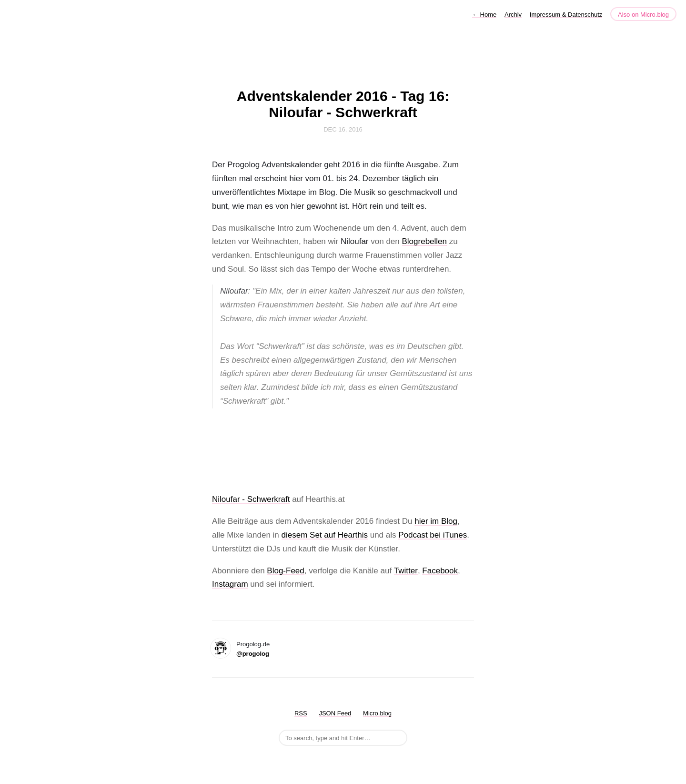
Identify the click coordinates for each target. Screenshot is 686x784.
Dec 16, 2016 (343, 129)
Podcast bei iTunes (433, 535)
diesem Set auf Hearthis (325, 535)
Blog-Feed (285, 571)
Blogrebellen (425, 241)
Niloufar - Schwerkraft (251, 499)
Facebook (440, 571)
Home (484, 15)
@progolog (253, 654)
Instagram (230, 584)
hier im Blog (436, 521)
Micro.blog (377, 713)
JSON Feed (335, 713)
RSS (301, 713)
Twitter (406, 571)
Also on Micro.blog (643, 15)
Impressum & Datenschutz (566, 15)
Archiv (513, 15)
